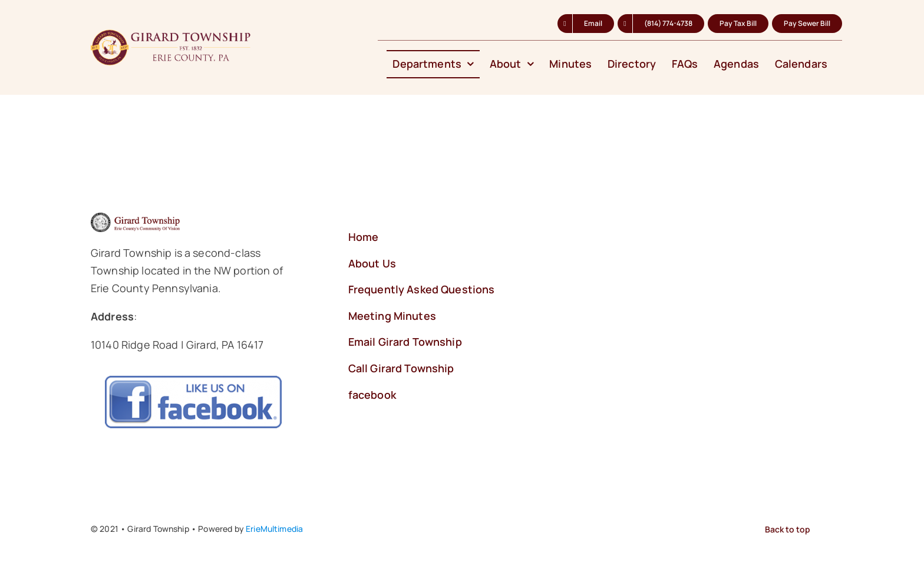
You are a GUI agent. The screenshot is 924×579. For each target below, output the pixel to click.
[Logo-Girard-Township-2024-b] (172, 35)
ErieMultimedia (274, 529)
